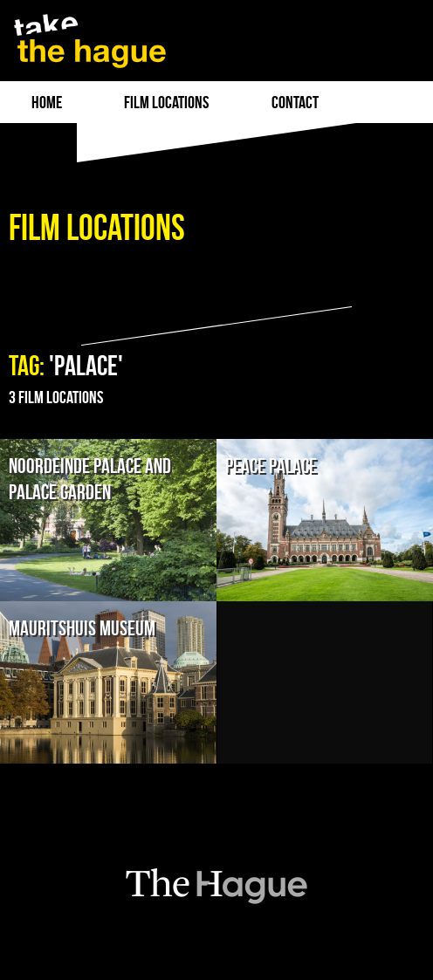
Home (47, 102)
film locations (166, 102)
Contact (295, 102)
